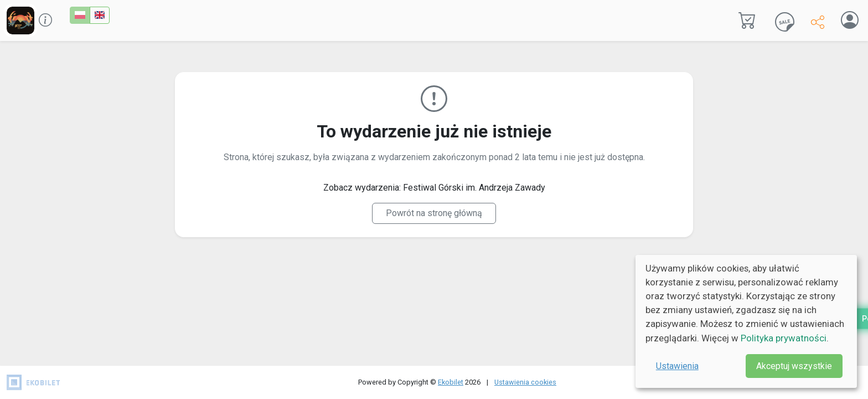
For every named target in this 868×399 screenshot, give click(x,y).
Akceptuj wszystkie (794, 366)
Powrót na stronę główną (434, 213)
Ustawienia (677, 366)
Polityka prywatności (784, 338)
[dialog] (746, 321)
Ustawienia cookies (525, 382)
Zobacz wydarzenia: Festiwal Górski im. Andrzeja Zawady (434, 188)
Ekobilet (451, 382)
